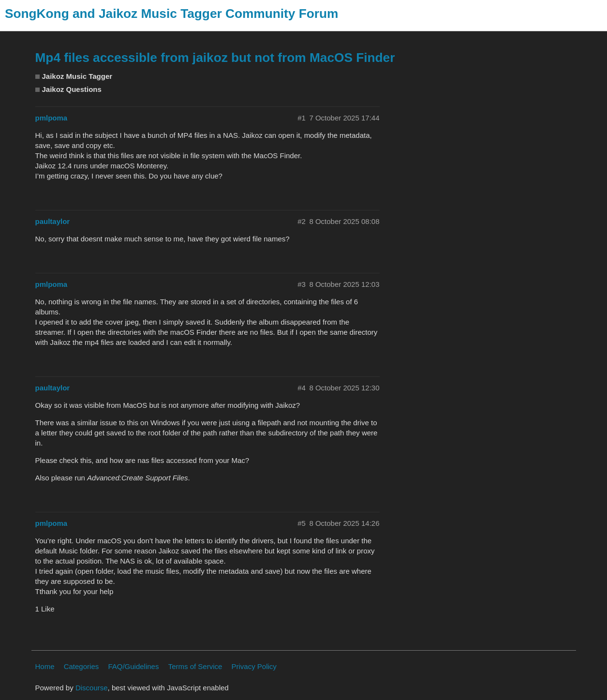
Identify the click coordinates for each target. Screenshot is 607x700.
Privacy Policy (254, 666)
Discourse (92, 688)
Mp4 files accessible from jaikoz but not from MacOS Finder (215, 58)
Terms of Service (195, 666)
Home (45, 666)
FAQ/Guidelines (133, 666)
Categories (81, 666)
